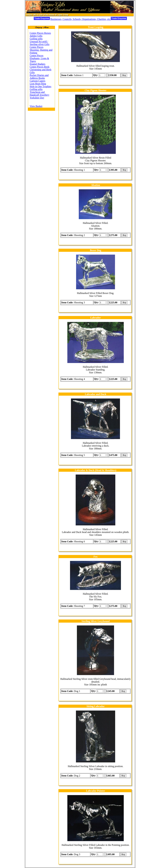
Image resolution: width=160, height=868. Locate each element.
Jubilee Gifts (36, 36)
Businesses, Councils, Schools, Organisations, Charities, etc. (80, 19)
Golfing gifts (36, 39)
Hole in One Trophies (40, 86)
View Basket (36, 106)
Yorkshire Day (37, 98)
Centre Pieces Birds (40, 67)
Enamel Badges (37, 64)
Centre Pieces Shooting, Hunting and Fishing (41, 50)
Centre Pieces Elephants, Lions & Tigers (39, 58)
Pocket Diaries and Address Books (39, 77)
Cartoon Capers (37, 81)
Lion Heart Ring (38, 84)
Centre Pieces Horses (40, 33)
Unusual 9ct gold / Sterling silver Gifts (40, 43)
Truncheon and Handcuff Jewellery (39, 93)
